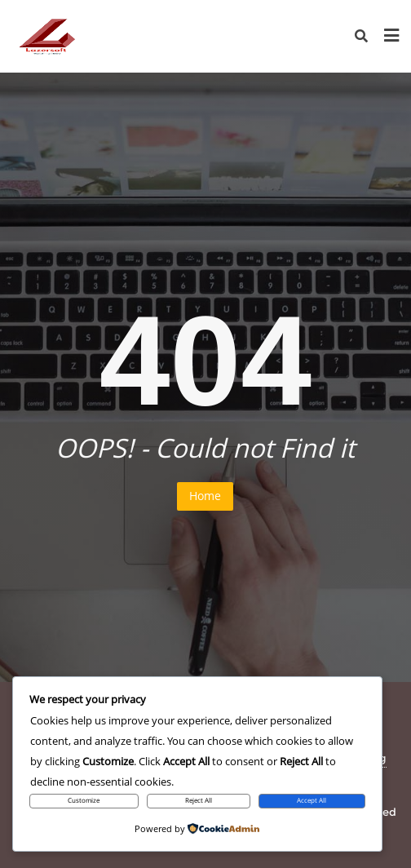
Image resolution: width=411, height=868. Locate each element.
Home (205, 496)
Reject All (199, 800)
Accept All (312, 800)
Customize (84, 800)
